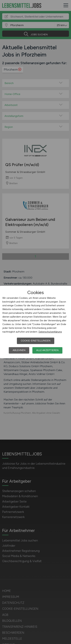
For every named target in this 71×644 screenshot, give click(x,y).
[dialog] (35, 322)
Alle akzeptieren (47, 350)
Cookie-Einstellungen (36, 341)
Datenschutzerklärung (50, 332)
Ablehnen (19, 350)
